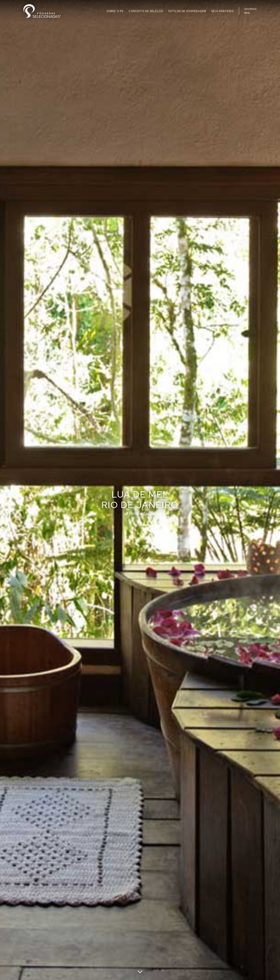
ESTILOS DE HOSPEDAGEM (187, 11)
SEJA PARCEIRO (222, 11)
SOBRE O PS (115, 11)
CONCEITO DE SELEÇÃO (146, 11)
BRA (247, 13)
